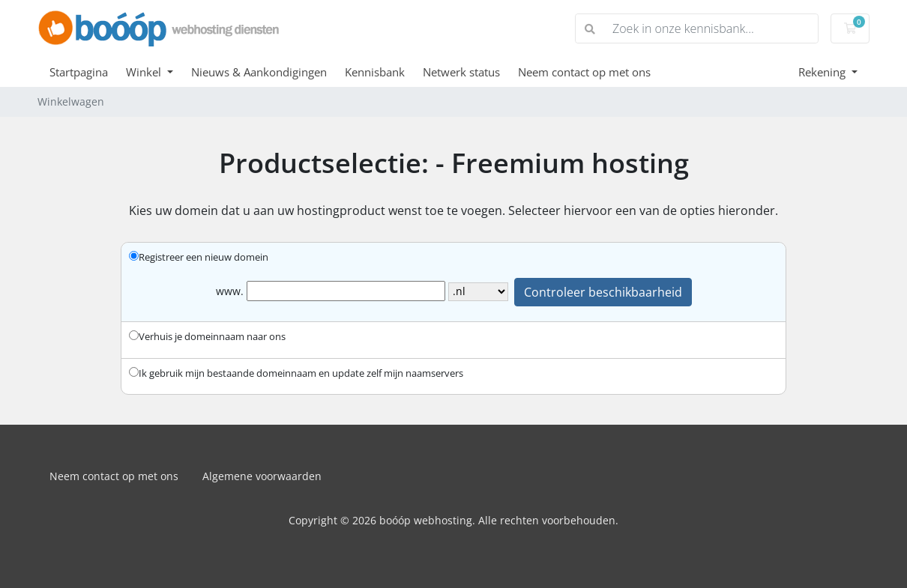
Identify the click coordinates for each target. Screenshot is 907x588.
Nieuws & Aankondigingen (259, 72)
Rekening (823, 72)
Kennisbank (375, 72)
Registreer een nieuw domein (199, 257)
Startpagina (79, 72)
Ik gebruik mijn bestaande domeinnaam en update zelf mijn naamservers (296, 373)
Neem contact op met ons (584, 72)
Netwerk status (461, 72)
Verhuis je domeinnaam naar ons (207, 336)
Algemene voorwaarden (262, 476)
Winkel (145, 72)
